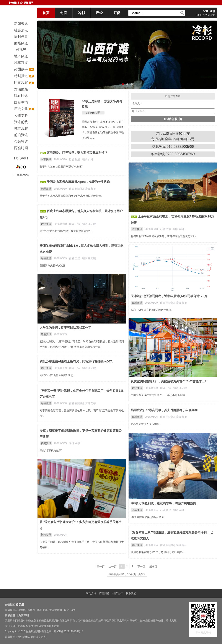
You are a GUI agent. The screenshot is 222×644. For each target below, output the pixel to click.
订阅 (117, 13)
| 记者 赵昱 (74, 159)
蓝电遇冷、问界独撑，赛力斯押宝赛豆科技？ (77, 153)
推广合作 (118, 593)
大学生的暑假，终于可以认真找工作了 (65, 328)
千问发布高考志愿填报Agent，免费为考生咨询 (78, 182)
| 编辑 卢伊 (74, 443)
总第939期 (93, 113)
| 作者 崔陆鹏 (75, 189)
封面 (64, 13)
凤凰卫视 (42, 610)
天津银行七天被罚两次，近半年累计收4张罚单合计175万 (169, 296)
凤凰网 (31, 610)
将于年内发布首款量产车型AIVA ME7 (61, 167)
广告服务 (104, 593)
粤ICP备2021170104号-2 (68, 631)
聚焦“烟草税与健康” (51, 451)
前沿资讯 (46, 334)
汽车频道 (137, 510)
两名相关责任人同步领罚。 (146, 424)
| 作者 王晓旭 (166, 303)
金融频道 (137, 303)
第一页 (101, 567)
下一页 (141, 567)
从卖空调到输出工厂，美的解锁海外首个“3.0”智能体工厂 (169, 381)
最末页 (153, 567)
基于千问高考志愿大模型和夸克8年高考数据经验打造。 (72, 196)
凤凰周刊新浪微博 (15, 610)
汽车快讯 (46, 159)
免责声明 (24, 615)
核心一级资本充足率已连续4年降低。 (152, 310)
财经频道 (46, 189)
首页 (46, 13)
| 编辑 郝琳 (87, 159)
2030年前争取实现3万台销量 (147, 517)
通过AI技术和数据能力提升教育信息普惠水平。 (67, 231)
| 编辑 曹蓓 (90, 189)
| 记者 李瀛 (165, 229)
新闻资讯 (46, 443)
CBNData (69, 610)
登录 (206, 11)
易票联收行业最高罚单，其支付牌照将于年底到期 (164, 410)
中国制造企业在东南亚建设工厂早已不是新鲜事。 (159, 395)
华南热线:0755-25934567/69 (173, 154)
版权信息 (10, 615)
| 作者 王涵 (74, 224)
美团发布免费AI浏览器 (53, 266)
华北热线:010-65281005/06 (173, 147)
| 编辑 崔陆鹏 (88, 224)
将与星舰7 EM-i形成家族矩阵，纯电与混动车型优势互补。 (164, 236)
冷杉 (82, 13)
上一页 (113, 567)
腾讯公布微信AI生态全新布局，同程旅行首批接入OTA (76, 361)
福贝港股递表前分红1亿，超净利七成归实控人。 (159, 552)
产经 (99, 13)
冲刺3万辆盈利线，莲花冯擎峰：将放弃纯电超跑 (163, 503)
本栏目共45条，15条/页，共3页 (127, 574)
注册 (212, 11)
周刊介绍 (91, 593)
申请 (20, 605)
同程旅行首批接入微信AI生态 (56, 375)
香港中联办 (56, 610)
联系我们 (131, 593)
